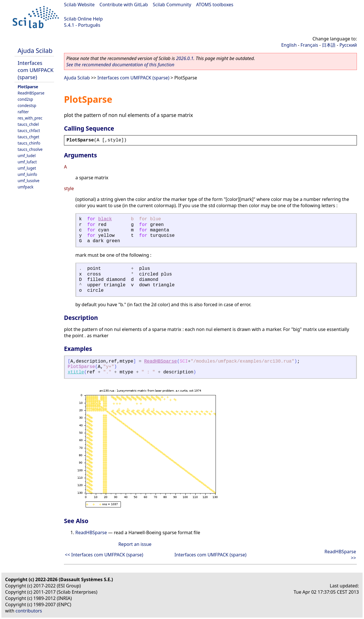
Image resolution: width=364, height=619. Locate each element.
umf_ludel (27, 156)
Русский (348, 45)
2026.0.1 (185, 58)
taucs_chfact (29, 130)
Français (309, 45)
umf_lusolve (29, 181)
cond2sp (25, 99)
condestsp (27, 105)
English (289, 45)
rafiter (23, 112)
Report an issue (135, 544)
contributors (29, 611)
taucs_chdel (28, 124)
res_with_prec (30, 118)
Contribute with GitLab (124, 5)
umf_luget (27, 168)
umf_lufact (27, 162)
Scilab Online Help (83, 19)
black (105, 219)
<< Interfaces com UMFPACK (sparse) (104, 555)
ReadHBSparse (31, 93)
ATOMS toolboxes (215, 5)
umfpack (26, 187)
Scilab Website (79, 5)
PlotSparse (28, 87)
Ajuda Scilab (35, 51)
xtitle (76, 372)
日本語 (329, 45)
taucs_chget (28, 137)
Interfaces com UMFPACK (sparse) (36, 70)
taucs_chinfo (29, 143)
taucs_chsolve (30, 149)
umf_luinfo (27, 174)
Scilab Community (172, 5)
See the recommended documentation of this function (120, 65)
